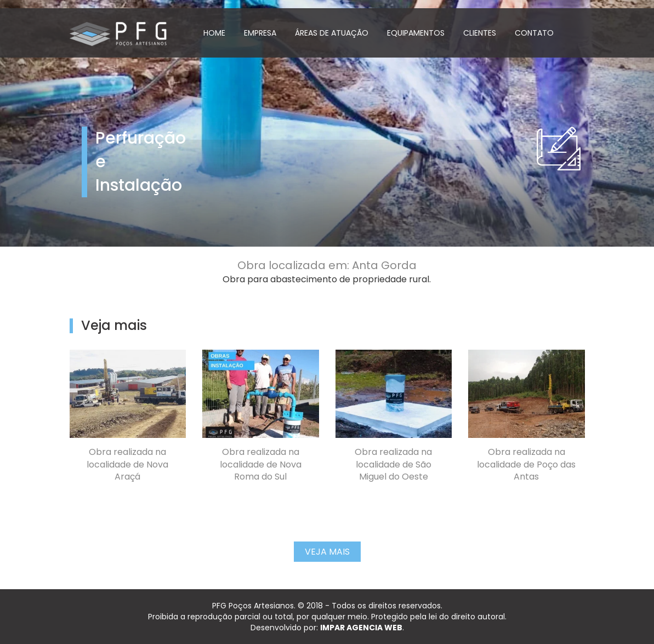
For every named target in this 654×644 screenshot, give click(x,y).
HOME (214, 33)
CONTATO (534, 33)
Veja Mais (327, 552)
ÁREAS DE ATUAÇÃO (332, 33)
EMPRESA (260, 33)
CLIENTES (480, 33)
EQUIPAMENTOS (416, 33)
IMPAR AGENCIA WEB (361, 628)
